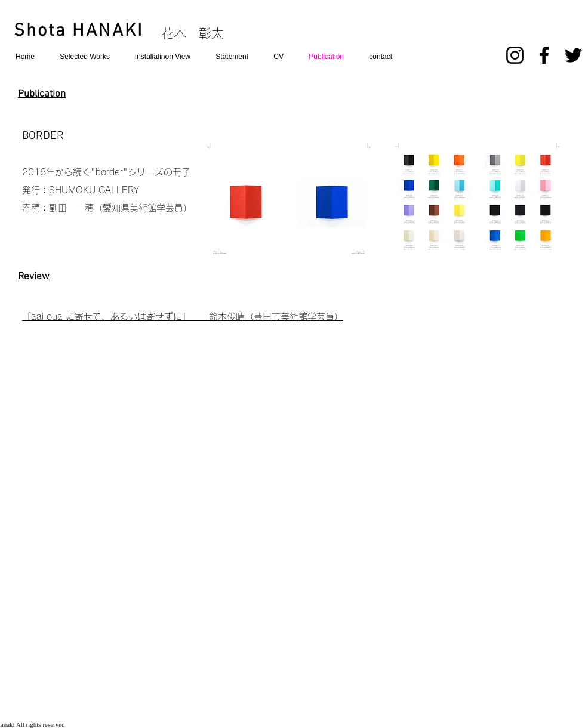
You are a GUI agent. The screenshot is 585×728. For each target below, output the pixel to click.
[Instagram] (515, 55)
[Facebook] (544, 55)
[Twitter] (573, 55)
